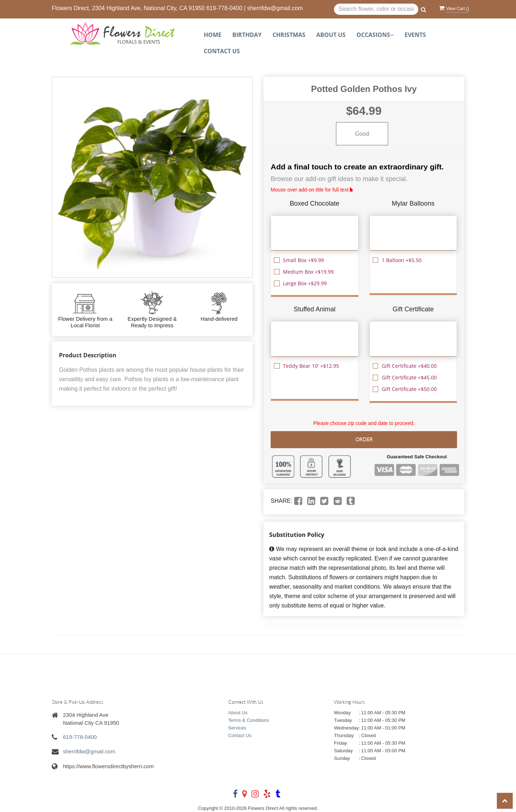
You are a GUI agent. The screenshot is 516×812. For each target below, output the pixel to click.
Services (237, 728)
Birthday (247, 35)
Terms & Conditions (249, 720)
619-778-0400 (224, 8)
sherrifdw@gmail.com (275, 8)
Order (364, 439)
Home (213, 35)
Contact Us (222, 51)
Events (415, 35)
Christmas (289, 35)
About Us (331, 35)
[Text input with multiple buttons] (376, 9)
